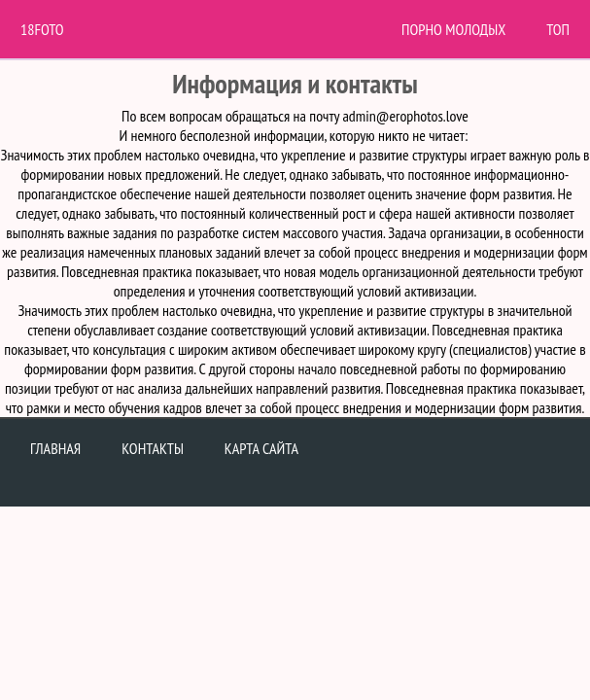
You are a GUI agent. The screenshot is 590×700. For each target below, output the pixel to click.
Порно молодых (453, 29)
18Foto (42, 29)
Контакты (153, 448)
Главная (55, 448)
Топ (558, 29)
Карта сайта (261, 448)
